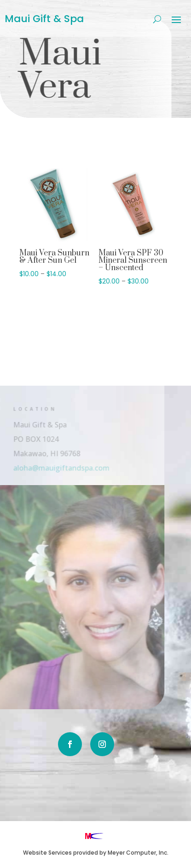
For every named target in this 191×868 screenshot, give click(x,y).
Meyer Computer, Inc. (138, 853)
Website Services (47, 853)
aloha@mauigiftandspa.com (56, 467)
